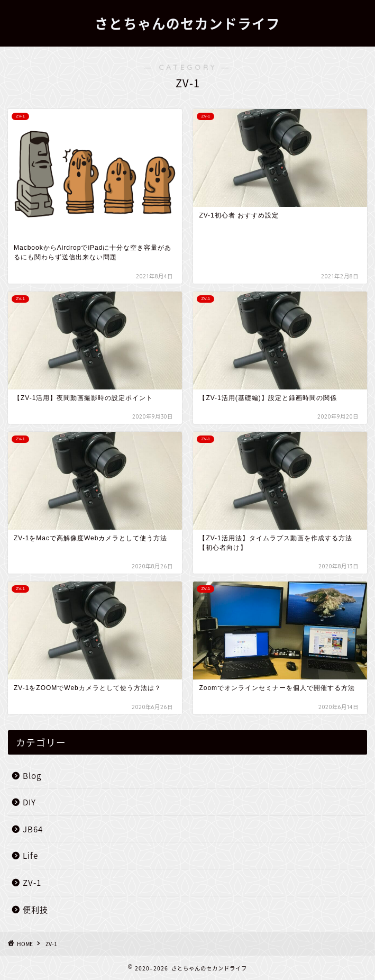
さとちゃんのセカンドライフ (187, 24)
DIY (29, 802)
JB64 (33, 829)
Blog (32, 775)
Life (30, 855)
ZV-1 (32, 882)
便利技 (35, 909)
